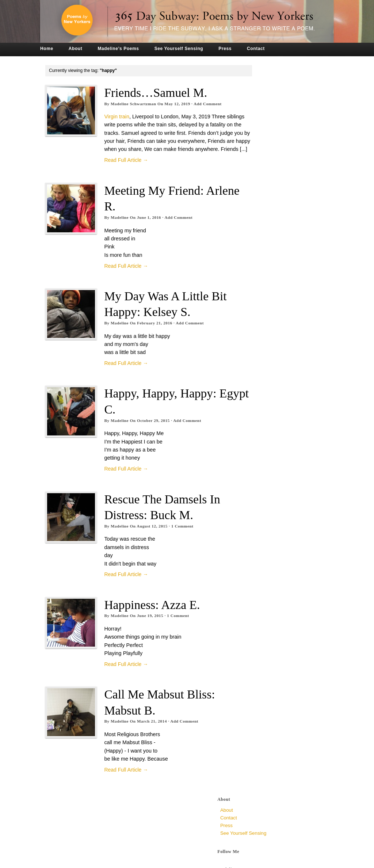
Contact (262, 49)
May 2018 (263, 361)
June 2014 (264, 676)
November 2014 (270, 637)
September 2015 (271, 561)
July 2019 (263, 315)
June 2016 (264, 492)
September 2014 (271, 653)
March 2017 (266, 422)
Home (53, 49)
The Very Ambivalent (275, 176)
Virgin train (117, 117)
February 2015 (268, 614)
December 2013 (270, 722)
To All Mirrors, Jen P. (275, 212)
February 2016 (268, 522)
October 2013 (268, 729)
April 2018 (264, 369)
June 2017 (264, 399)
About (81, 49)
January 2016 (268, 530)
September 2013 (271, 737)
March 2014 (266, 699)
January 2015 (268, 622)
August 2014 (266, 660)
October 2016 (268, 461)
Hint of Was (266, 158)
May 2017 (263, 407)
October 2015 (268, 553)
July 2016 (263, 484)
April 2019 (264, 330)
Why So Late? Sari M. (276, 221)
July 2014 (263, 668)
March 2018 (266, 376)
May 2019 (263, 323)
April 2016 (264, 507)
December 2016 (270, 446)
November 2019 (270, 300)
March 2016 (266, 515)
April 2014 (264, 691)
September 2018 (271, 346)
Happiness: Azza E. (152, 613)
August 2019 (266, 307)
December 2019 (270, 292)
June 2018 (264, 353)
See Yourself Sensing (184, 49)
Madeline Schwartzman (133, 104)
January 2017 (268, 438)
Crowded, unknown (274, 248)
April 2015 (264, 599)
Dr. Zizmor (264, 185)
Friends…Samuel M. (156, 93)
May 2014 (263, 683)
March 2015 (266, 607)
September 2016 (271, 469)
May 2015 (263, 591)
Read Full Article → (126, 168)
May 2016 (263, 499)
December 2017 (270, 384)
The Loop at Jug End (276, 149)
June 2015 (264, 584)
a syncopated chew (275, 167)
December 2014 (270, 630)
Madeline (120, 225)
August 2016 (266, 476)
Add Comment (208, 104)
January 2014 (268, 714)
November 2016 (270, 453)
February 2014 (268, 706)
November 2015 (270, 545)
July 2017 (263, 392)
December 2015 (270, 538)
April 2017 (264, 415)
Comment (182, 534)
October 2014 (268, 645)
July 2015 (263, 576)
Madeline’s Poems (124, 49)
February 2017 (268, 430)
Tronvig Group (151, 860)
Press (231, 49)
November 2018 (270, 338)
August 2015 (266, 568)
